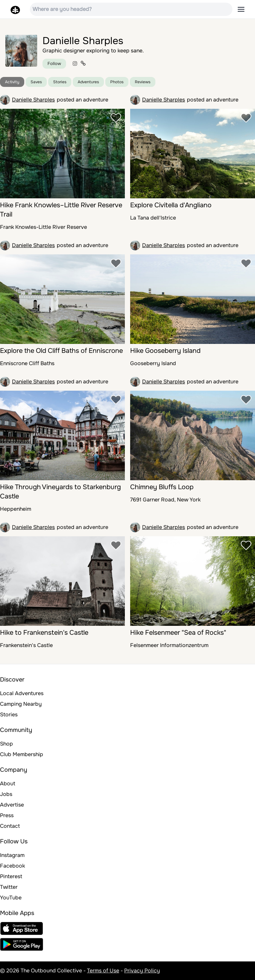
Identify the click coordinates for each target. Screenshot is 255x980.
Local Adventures (22, 693)
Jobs (6, 794)
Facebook (12, 866)
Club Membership (22, 754)
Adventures (88, 82)
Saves (36, 82)
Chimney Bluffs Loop (162, 487)
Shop (6, 744)
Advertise (12, 805)
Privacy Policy (142, 971)
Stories (60, 82)
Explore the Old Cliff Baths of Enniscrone (61, 351)
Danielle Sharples (33, 100)
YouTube (11, 898)
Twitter (9, 887)
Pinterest (11, 876)
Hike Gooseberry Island (165, 351)
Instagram (12, 855)
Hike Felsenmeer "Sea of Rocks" (178, 633)
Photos (117, 82)
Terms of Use (103, 971)
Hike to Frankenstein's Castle (44, 633)
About (8, 784)
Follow (54, 64)
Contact (10, 826)
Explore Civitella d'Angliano (171, 205)
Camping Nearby (21, 704)
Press (7, 815)
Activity (12, 82)
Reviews (143, 82)
